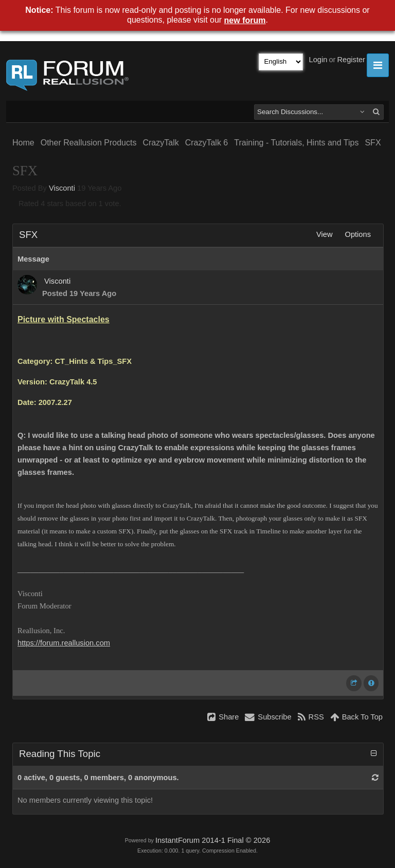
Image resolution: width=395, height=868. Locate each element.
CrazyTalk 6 (207, 143)
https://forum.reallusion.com (64, 643)
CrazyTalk (160, 143)
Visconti (62, 188)
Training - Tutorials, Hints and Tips (296, 143)
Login (318, 60)
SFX (373, 143)
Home (23, 143)
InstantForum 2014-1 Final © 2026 (213, 840)
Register (351, 60)
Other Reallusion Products (89, 143)
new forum (245, 20)
